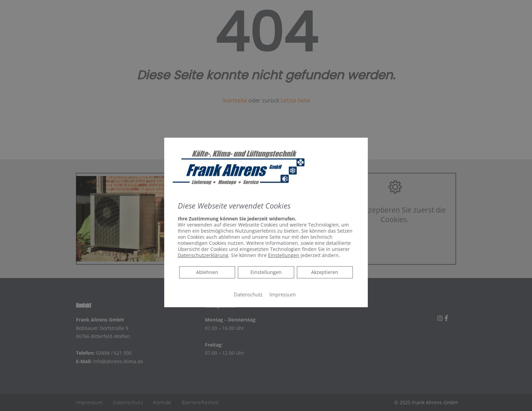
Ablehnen (207, 272)
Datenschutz (248, 294)
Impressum (283, 294)
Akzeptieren (325, 272)
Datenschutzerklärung (203, 255)
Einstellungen (266, 272)
